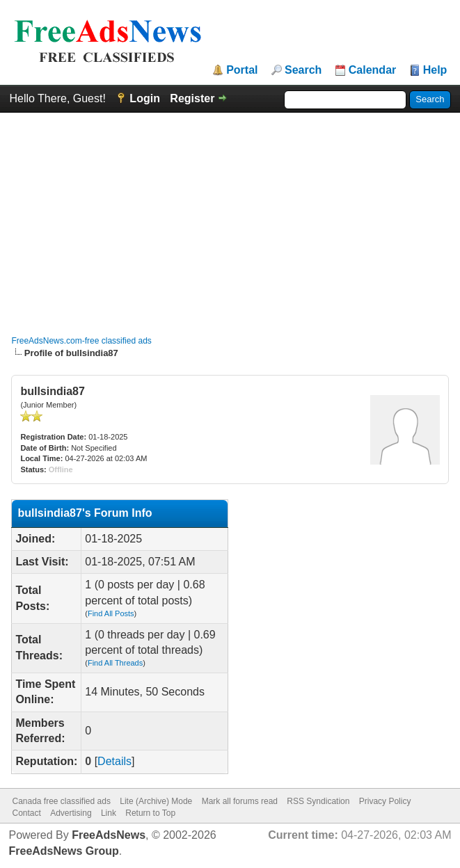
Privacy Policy (385, 801)
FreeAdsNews (109, 835)
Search (303, 70)
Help (435, 70)
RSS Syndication (318, 801)
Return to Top (150, 813)
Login (145, 98)
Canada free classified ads (61, 801)
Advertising (71, 813)
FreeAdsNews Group (63, 851)
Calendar (372, 70)
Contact (26, 813)
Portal (242, 70)
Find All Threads (115, 663)
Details (114, 761)
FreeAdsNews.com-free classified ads (81, 341)
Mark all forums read (240, 801)
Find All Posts (111, 613)
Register (192, 98)
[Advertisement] (230, 217)
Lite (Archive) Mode (156, 801)
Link (109, 813)
